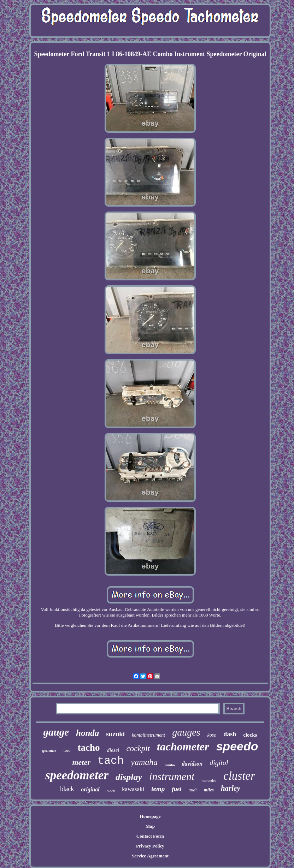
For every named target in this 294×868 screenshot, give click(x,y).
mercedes (209, 780)
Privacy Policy (150, 846)
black (67, 789)
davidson (192, 764)
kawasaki (133, 789)
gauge (56, 732)
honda (87, 733)
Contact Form (150, 836)
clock (111, 791)
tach (111, 761)
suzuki (115, 734)
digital (219, 763)
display (129, 777)
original (90, 789)
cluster (239, 776)
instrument (172, 776)
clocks (250, 735)
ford (67, 750)
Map (150, 826)
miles (209, 790)
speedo (237, 746)
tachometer (183, 747)
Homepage (150, 816)
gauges (186, 732)
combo (170, 765)
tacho (89, 748)
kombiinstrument (148, 735)
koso (212, 735)
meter (81, 762)
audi (193, 790)
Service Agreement (150, 856)
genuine (49, 750)
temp (158, 789)
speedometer (77, 775)
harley (231, 788)
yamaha (144, 762)
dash (230, 734)
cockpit (138, 748)
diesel (113, 750)
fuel (177, 789)
